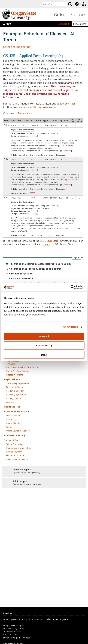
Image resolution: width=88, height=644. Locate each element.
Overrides (11, 402)
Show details (71, 327)
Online (60, 15)
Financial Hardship (17, 459)
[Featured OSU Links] (77, 4)
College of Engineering (17, 47)
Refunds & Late (15, 456)
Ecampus (78, 15)
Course (13, 423)
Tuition (15, 444)
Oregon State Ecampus (13, 625)
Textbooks (67, 151)
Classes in (15, 375)
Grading (14, 398)
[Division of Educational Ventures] (84, 4)
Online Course (18, 431)
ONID (13, 416)
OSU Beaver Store (49, 241)
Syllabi (9, 427)
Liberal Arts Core (18, 371)
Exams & (15, 435)
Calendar (64, 24)
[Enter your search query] (55, 4)
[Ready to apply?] (44, 471)
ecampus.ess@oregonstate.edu (37, 107)
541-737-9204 (24, 638)
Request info (80, 24)
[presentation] (77, 4)
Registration (25, 113)
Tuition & (13, 440)
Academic (15, 391)
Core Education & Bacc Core (23, 367)
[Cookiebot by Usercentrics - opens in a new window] (71, 287)
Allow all (44, 336)
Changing (16, 395)
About (12, 407)
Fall (11, 364)
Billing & (14, 452)
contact (47, 244)
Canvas (12, 419)
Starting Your (17, 412)
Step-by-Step (17, 383)
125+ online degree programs (55, 619)
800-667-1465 (68, 104)
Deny (44, 355)
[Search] (70, 4)
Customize (44, 345)
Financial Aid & (19, 448)
